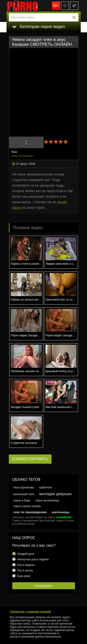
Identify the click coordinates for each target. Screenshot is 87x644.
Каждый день (26, 554)
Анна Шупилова (24, 488)
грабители (45, 488)
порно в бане (22, 500)
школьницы (61, 512)
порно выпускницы (22, 156)
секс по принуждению (30, 512)
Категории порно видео (39, 27)
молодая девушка (55, 494)
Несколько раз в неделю (33, 559)
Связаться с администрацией (30, 612)
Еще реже (24, 576)
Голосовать (44, 586)
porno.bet (30, 6)
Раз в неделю (26, 565)
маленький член (24, 494)
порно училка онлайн (27, 506)
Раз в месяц (25, 570)
